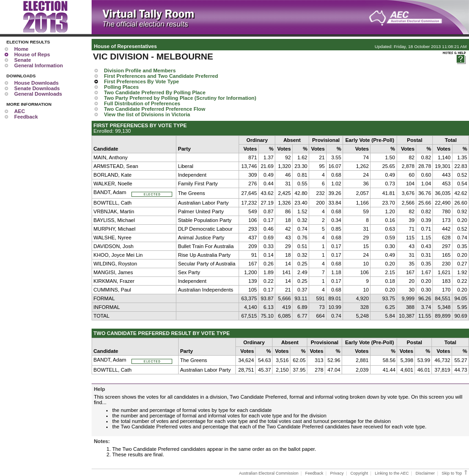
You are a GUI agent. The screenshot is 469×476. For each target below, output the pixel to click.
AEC (20, 111)
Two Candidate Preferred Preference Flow (155, 109)
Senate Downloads (37, 88)
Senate (23, 60)
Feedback (26, 117)
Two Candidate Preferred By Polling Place (155, 92)
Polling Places (121, 87)
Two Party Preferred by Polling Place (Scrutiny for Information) (180, 98)
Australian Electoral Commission (269, 473)
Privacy (337, 473)
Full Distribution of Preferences (142, 103)
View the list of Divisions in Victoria (147, 114)
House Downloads (36, 83)
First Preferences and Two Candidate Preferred (161, 76)
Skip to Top (455, 473)
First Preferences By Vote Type (142, 81)
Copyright (359, 473)
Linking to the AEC (392, 473)
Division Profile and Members (140, 70)
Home (21, 49)
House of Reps (32, 54)
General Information (38, 65)
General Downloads (38, 94)
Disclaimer (425, 473)
